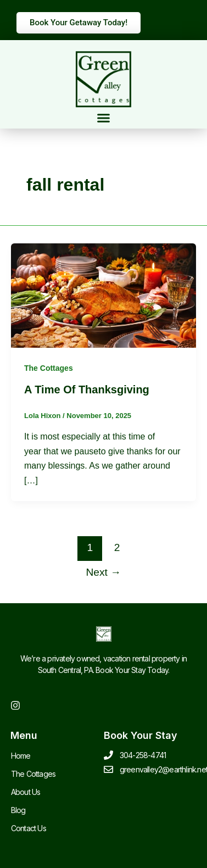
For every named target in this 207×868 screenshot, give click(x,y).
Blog (18, 810)
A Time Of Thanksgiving (87, 390)
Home (21, 756)
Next (104, 572)
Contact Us (29, 828)
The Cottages (49, 368)
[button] (104, 118)
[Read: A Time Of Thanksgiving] (104, 295)
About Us (26, 792)
